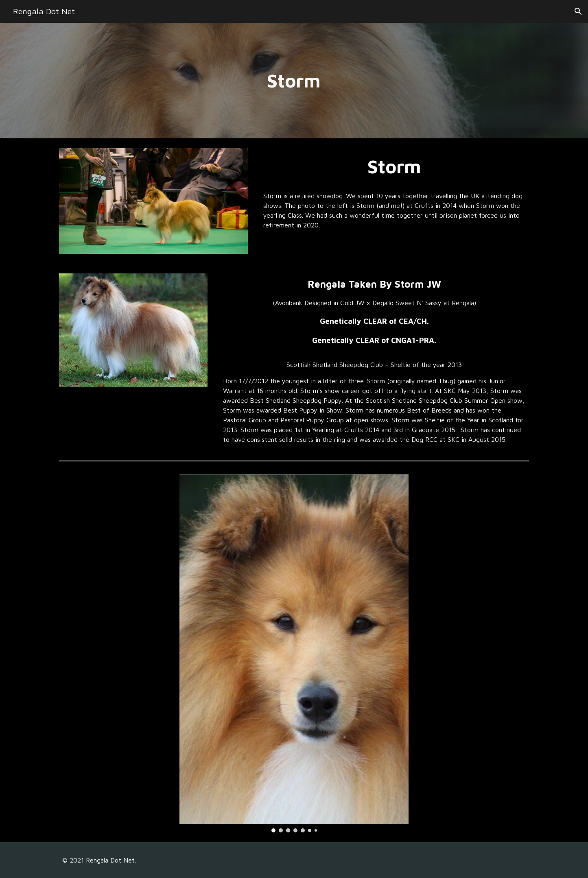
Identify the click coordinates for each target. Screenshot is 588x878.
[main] (294, 81)
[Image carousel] (294, 654)
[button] (578, 11)
